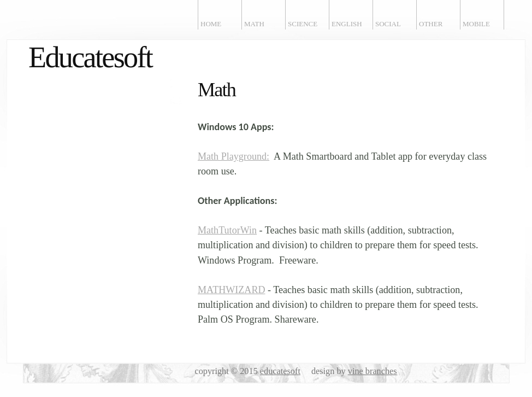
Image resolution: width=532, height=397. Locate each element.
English (347, 24)
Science (303, 24)
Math (254, 24)
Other (431, 24)
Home (211, 24)
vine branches (373, 371)
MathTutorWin (227, 230)
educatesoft (280, 371)
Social (388, 24)
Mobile (476, 24)
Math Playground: (234, 156)
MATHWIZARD (232, 290)
